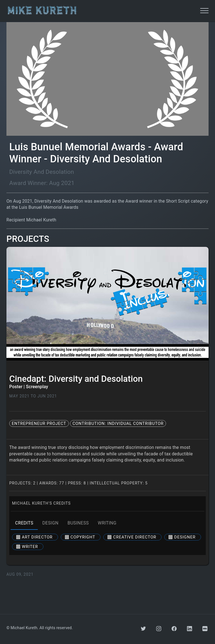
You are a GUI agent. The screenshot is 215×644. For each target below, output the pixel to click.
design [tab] (50, 523)
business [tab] (78, 523)
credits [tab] (24, 523)
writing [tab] (107, 523)
